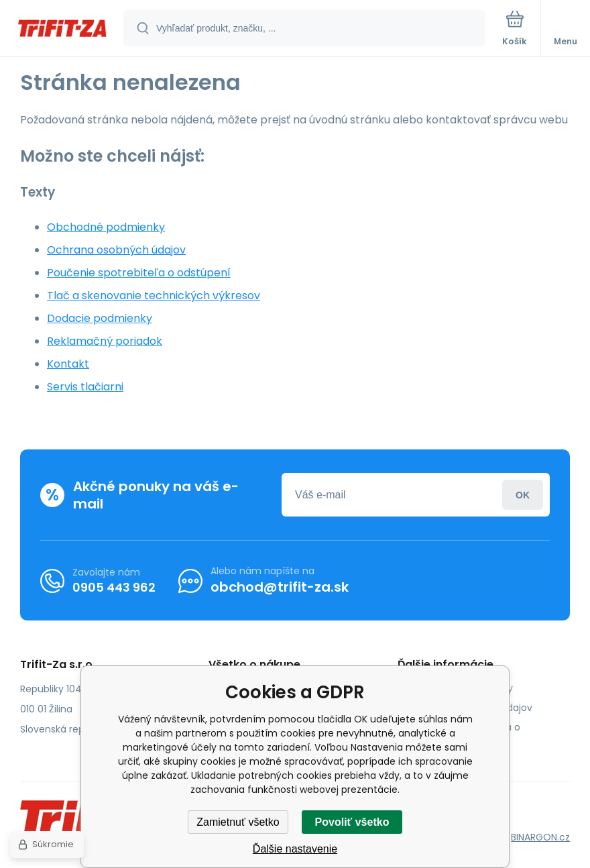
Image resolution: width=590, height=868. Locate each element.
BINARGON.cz (540, 837)
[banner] (62, 29)
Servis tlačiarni (85, 387)
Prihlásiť (523, 495)
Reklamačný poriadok (105, 341)
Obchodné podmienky (106, 227)
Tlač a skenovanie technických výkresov (154, 295)
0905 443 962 (114, 587)
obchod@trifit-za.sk (280, 587)
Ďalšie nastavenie (295, 849)
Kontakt (68, 364)
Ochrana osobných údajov (116, 250)
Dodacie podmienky (100, 318)
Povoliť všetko (352, 822)
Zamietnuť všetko (238, 822)
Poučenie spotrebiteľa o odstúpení (139, 273)
